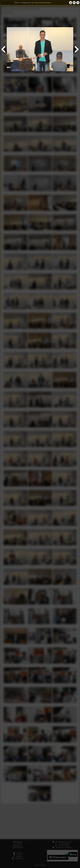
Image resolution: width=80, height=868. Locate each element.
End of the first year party (43, 3)
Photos (17, 3)
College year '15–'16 (27, 3)
